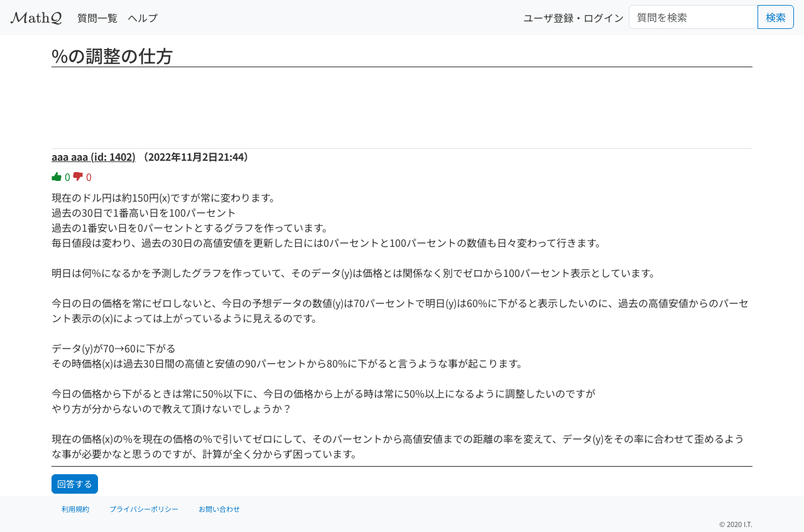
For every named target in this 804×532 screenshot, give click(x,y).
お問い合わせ (219, 509)
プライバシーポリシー (144, 509)
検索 (776, 17)
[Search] (693, 17)
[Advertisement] (402, 104)
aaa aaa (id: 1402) (94, 156)
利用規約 (75, 509)
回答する (75, 484)
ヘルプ (143, 18)
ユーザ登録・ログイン (573, 18)
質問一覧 (97, 18)
